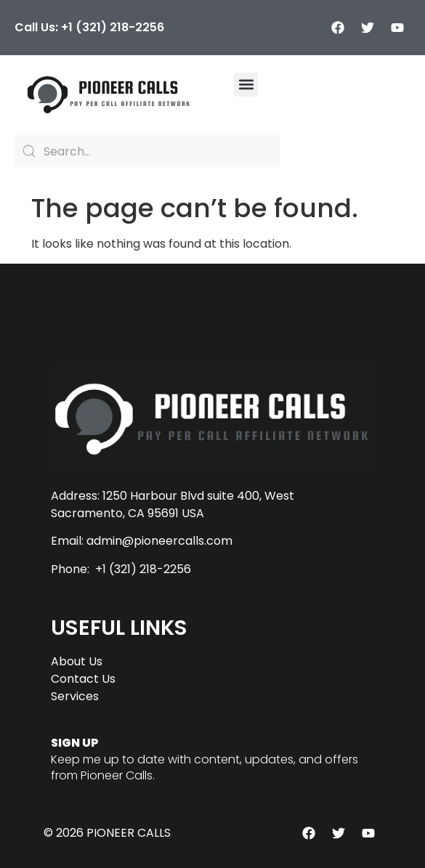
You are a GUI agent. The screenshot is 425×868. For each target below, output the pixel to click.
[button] (246, 85)
